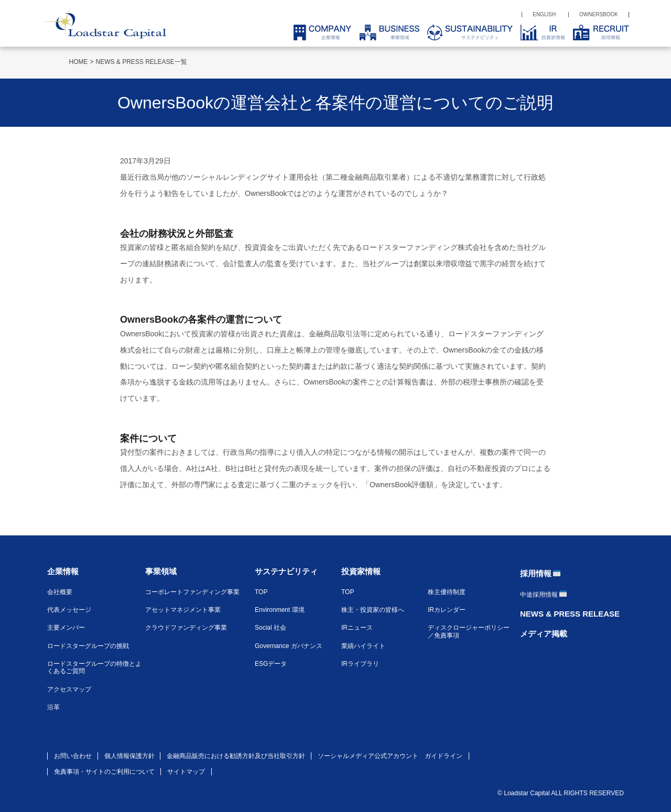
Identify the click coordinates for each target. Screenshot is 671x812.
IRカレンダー (447, 610)
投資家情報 (361, 571)
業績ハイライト (363, 646)
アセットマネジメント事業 (183, 610)
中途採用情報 (539, 595)
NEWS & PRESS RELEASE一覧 (142, 62)
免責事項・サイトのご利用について (104, 772)
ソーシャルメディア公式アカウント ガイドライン (390, 756)
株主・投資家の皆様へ (373, 610)
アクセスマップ (69, 689)
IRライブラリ (360, 664)
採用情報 (536, 573)
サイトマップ (186, 772)
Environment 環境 (280, 610)
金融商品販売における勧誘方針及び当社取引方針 (236, 756)
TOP (261, 592)
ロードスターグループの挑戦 (88, 646)
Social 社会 (270, 628)
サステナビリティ (286, 571)
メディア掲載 (544, 634)
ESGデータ (271, 664)
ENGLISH (544, 14)
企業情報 (63, 571)
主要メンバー (66, 628)
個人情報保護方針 (129, 756)
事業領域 (161, 571)
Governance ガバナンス (289, 646)
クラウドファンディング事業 (186, 628)
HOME (79, 62)
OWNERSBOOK (599, 14)
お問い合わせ (73, 756)
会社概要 (60, 592)
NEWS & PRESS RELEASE (570, 614)
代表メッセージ (69, 610)
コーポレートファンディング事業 (192, 592)
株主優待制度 (447, 592)
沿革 (53, 707)
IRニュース (357, 628)
